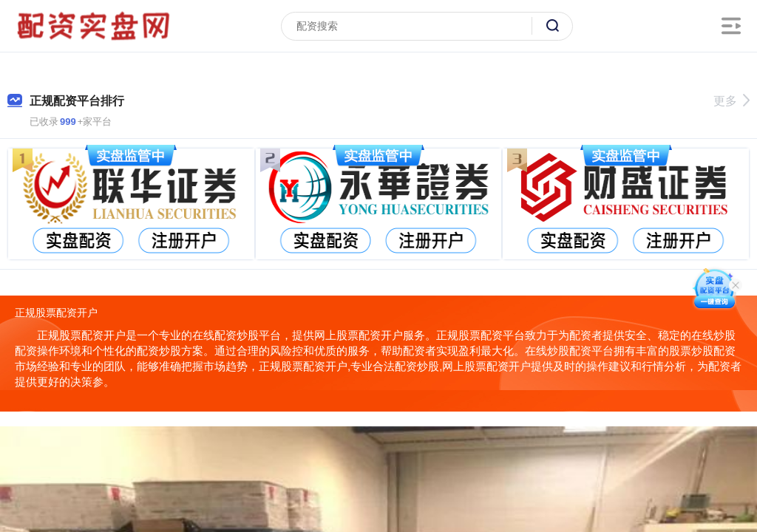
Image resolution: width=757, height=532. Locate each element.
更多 (731, 101)
